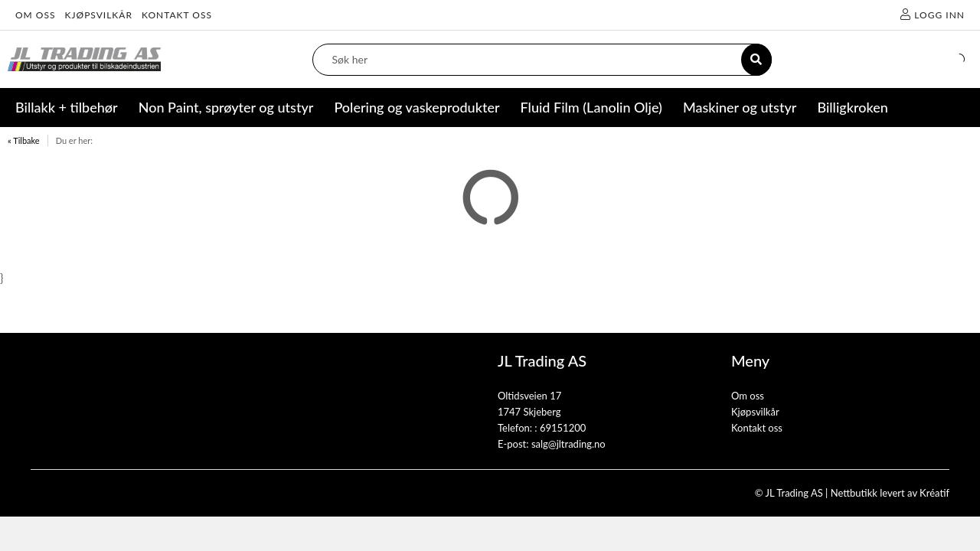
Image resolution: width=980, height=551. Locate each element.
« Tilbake (24, 140)
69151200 (563, 428)
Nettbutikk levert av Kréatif (890, 493)
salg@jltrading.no (568, 444)
